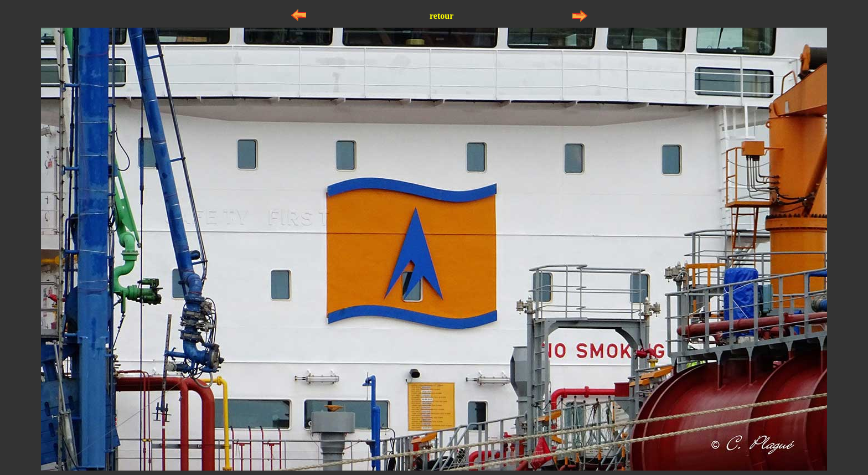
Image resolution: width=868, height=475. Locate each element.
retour (441, 16)
